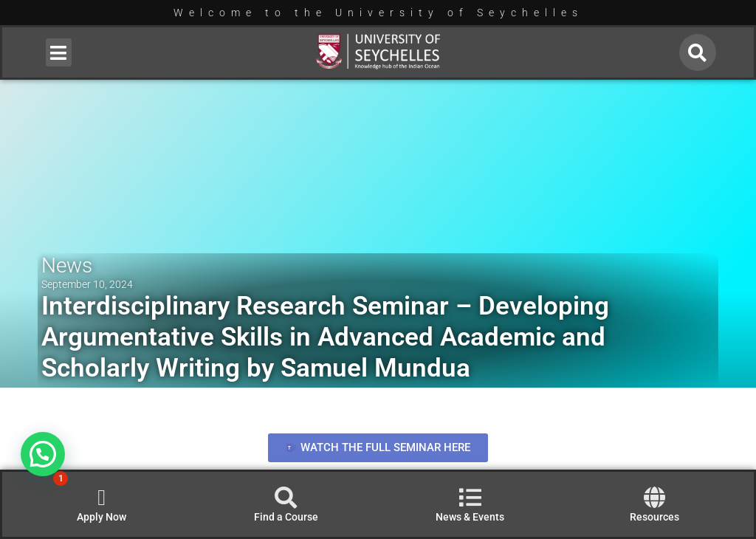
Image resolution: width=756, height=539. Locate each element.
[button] (59, 52)
